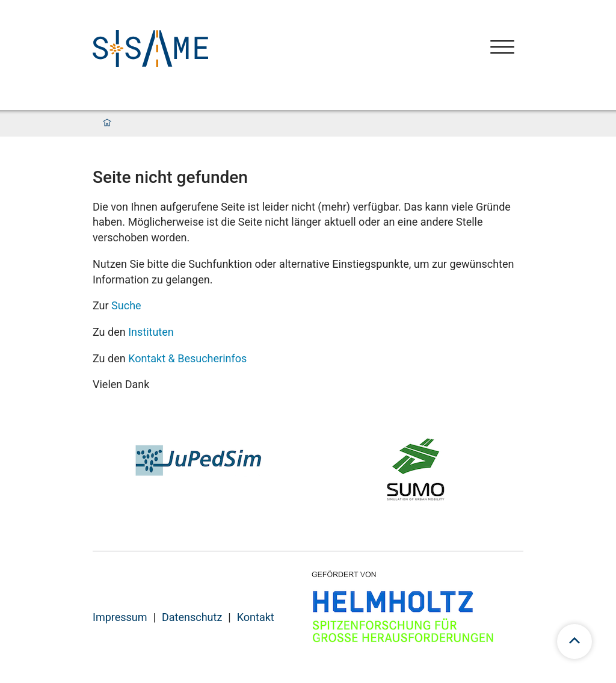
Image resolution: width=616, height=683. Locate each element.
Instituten (151, 332)
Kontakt (256, 617)
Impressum (120, 617)
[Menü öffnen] (502, 48)
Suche (126, 305)
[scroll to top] (574, 641)
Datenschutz (192, 617)
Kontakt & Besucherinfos (187, 358)
